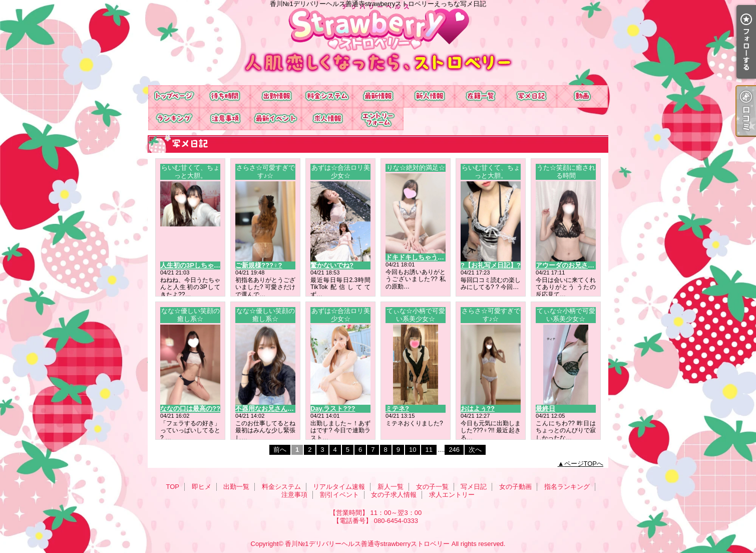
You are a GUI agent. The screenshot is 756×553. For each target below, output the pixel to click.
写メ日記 (531, 96)
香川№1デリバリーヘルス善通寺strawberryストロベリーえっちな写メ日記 (378, 43)
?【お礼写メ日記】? (491, 265)
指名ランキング (174, 119)
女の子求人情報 (327, 119)
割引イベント (276, 119)
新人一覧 (429, 96)
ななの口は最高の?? (190, 408)
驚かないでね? (332, 265)
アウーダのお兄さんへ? (570, 265)
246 (454, 450)
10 (413, 450)
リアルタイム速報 (378, 96)
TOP (174, 96)
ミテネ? (397, 408)
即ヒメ (225, 96)
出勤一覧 (276, 96)
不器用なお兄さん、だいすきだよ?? (288, 408)
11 (429, 450)
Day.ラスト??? (333, 408)
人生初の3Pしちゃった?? (198, 265)
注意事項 (225, 119)
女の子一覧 (480, 96)
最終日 (545, 408)
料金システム (327, 96)
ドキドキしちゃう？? (417, 257)
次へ (475, 450)
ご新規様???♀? (259, 265)
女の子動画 (582, 96)
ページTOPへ (584, 464)
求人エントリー (378, 119)
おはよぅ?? (478, 408)
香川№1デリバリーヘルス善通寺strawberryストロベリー (367, 544)
